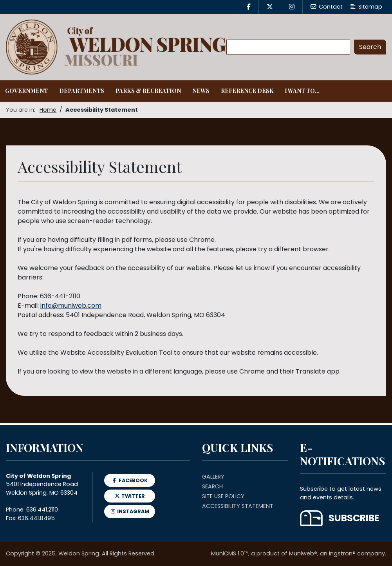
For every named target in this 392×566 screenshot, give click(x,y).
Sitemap (366, 7)
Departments (82, 91)
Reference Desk (247, 91)
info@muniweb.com (71, 306)
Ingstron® (342, 553)
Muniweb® (303, 553)
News (201, 91)
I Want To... (302, 91)
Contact (327, 7)
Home (48, 110)
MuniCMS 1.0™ (230, 553)
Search (212, 486)
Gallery (213, 477)
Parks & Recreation (148, 91)
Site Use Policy (223, 496)
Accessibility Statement (238, 506)
